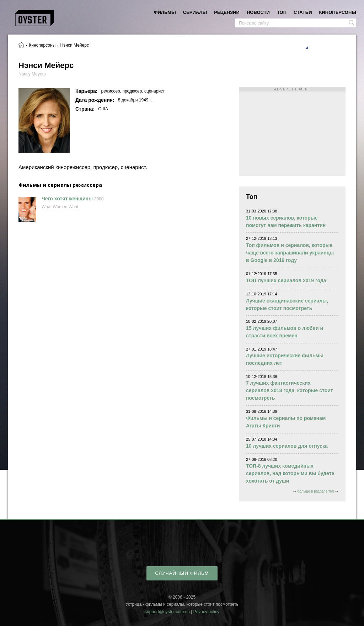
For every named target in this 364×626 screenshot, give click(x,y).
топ (282, 12)
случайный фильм (182, 573)
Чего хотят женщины (67, 199)
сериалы (195, 12)
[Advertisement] (292, 131)
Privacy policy (206, 612)
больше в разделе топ (316, 491)
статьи (303, 12)
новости (258, 12)
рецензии (227, 12)
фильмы (165, 12)
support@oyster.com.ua (167, 612)
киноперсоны (338, 12)
